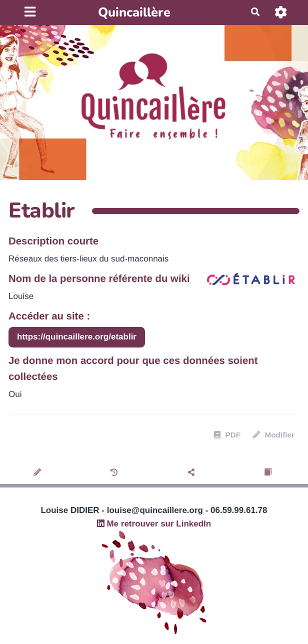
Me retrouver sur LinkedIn (154, 524)
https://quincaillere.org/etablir (77, 337)
